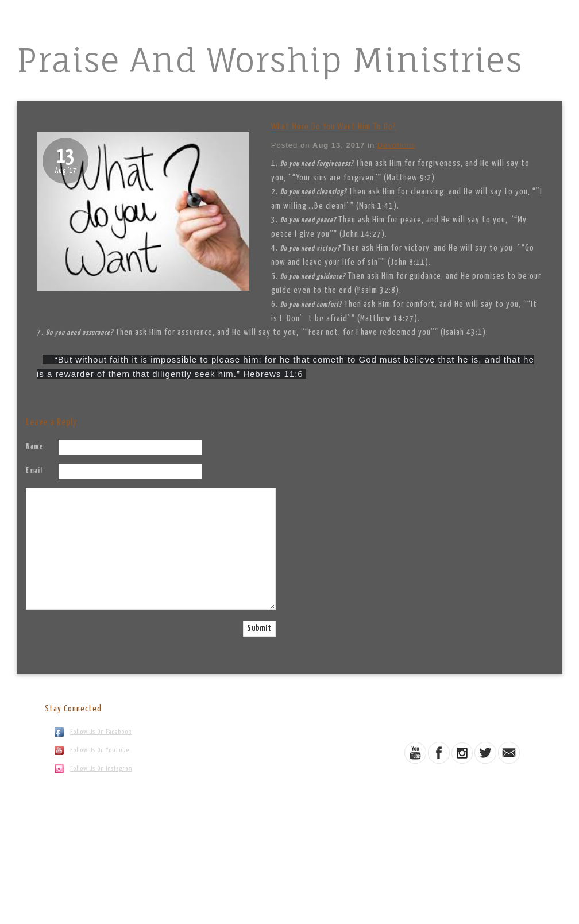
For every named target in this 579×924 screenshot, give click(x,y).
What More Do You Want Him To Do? (334, 127)
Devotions (397, 145)
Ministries (193, 91)
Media (238, 91)
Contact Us (406, 91)
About (147, 91)
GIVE (363, 91)
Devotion (281, 91)
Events (326, 91)
